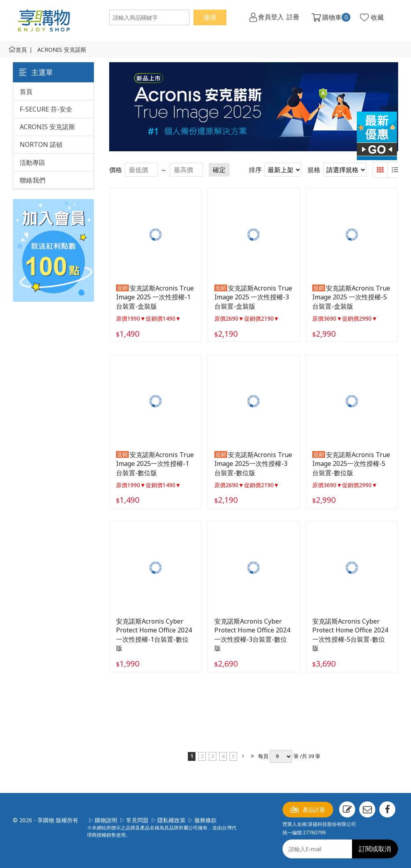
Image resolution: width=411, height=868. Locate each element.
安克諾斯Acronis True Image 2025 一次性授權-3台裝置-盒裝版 (253, 297)
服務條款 (205, 820)
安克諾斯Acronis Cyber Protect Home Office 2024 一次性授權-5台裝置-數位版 (350, 635)
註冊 (293, 17)
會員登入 (271, 17)
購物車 (336, 17)
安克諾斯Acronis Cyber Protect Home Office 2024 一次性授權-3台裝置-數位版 (252, 635)
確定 (219, 170)
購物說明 (106, 820)
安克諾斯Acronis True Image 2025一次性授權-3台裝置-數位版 (253, 464)
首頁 (21, 50)
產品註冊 (314, 810)
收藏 (377, 17)
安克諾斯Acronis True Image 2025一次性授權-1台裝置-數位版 (155, 464)
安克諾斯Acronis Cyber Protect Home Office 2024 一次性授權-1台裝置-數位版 (154, 635)
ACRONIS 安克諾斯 (62, 50)
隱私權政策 (171, 820)
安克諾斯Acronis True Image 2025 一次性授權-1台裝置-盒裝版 (155, 297)
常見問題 (137, 820)
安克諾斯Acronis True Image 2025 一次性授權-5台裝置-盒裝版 (351, 297)
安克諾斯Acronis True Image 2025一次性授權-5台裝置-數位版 (351, 464)
